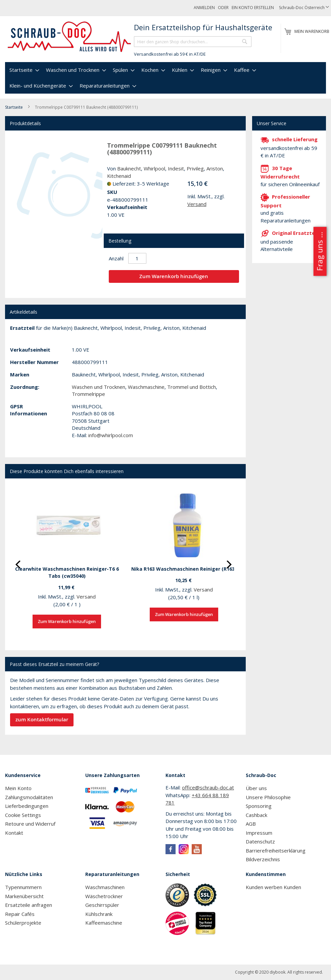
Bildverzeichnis (263, 859)
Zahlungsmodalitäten (29, 797)
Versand (197, 204)
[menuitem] (23, 70)
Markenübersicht (24, 896)
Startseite (14, 107)
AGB (251, 824)
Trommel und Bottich (192, 387)
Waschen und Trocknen (99, 387)
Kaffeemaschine (104, 923)
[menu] (165, 78)
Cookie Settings (23, 815)
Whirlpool (154, 168)
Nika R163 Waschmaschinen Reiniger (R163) (184, 569)
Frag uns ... (319, 252)
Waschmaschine (146, 387)
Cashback (256, 815)
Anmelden (204, 8)
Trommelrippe (88, 394)
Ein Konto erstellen (253, 8)
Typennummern (23, 887)
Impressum (259, 833)
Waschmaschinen (105, 887)
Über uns (256, 788)
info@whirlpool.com (111, 435)
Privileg (195, 168)
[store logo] (70, 37)
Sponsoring (259, 806)
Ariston (215, 168)
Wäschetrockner (104, 896)
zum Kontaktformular (42, 719)
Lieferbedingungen (27, 806)
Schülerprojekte (23, 923)
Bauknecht (129, 168)
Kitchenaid (119, 176)
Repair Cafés (20, 914)
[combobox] (193, 42)
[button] (304, 8)
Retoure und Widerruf (30, 824)
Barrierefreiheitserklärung (276, 850)
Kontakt (14, 833)
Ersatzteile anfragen (29, 905)
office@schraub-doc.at (208, 787)
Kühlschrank (99, 914)
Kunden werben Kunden (273, 887)
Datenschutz (260, 841)
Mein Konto (18, 788)
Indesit (176, 168)
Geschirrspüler (102, 905)
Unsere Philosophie (268, 797)
